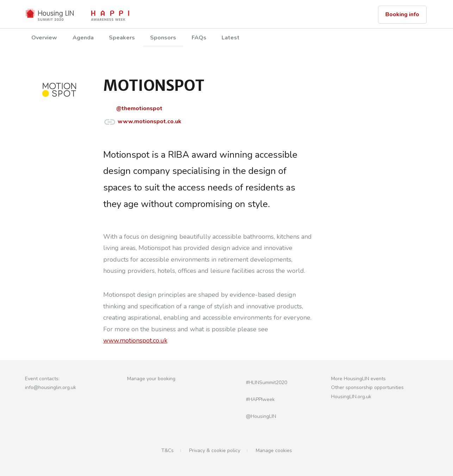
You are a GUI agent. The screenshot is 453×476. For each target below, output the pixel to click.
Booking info (402, 14)
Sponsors (163, 38)
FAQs (199, 38)
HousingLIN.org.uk (351, 397)
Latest (231, 38)
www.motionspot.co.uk (142, 122)
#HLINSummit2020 (258, 383)
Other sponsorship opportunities (367, 387)
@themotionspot (133, 109)
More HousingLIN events (358, 379)
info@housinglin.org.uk (51, 387)
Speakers (122, 38)
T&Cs (167, 450)
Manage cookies (274, 450)
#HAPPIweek (252, 399)
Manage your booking (151, 379)
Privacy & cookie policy (215, 450)
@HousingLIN (253, 416)
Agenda (83, 38)
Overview (44, 38)
